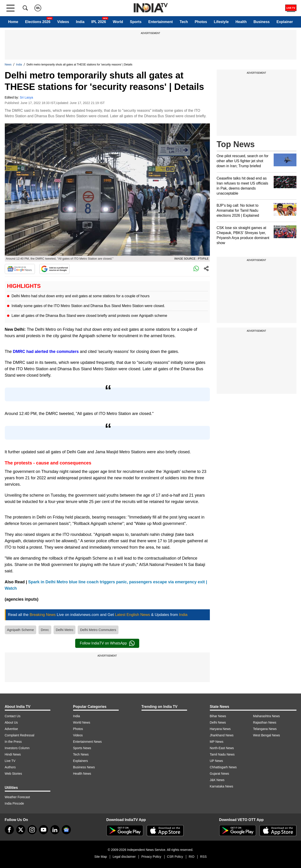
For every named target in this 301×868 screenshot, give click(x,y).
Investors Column (17, 748)
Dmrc (45, 630)
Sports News (82, 748)
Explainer (285, 22)
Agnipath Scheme (21, 630)
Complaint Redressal (20, 735)
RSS (203, 857)
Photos (201, 22)
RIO (192, 857)
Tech (184, 22)
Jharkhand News (222, 735)
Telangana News (265, 729)
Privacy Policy (151, 857)
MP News (217, 742)
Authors (10, 767)
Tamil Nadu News (222, 754)
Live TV (10, 761)
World (118, 22)
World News (82, 722)
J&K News (217, 780)
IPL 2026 (99, 22)
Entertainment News (87, 742)
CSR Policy (175, 857)
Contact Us (13, 716)
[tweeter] (21, 830)
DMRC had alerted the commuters (46, 352)
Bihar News (218, 716)
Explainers (81, 761)
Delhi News (218, 722)
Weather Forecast (17, 797)
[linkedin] (55, 830)
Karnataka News (222, 786)
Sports (136, 22)
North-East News (222, 748)
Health (241, 22)
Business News (84, 767)
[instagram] (32, 830)
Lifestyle (221, 22)
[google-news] (66, 830)
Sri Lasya (26, 97)
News (8, 65)
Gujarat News (220, 774)
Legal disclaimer (124, 857)
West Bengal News (267, 735)
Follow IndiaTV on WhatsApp (107, 643)
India (80, 22)
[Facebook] (9, 830)
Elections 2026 (38, 22)
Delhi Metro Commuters (98, 630)
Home (13, 22)
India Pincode (14, 803)
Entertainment (161, 22)
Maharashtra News (267, 716)
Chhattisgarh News (223, 767)
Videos (63, 22)
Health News (82, 774)
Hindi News (13, 754)
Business (261, 22)
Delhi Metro (65, 630)
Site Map (101, 857)
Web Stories (13, 774)
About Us (11, 722)
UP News (216, 761)
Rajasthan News (265, 722)
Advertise (11, 729)
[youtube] (44, 830)
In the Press (13, 742)
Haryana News (220, 729)
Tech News (81, 754)
